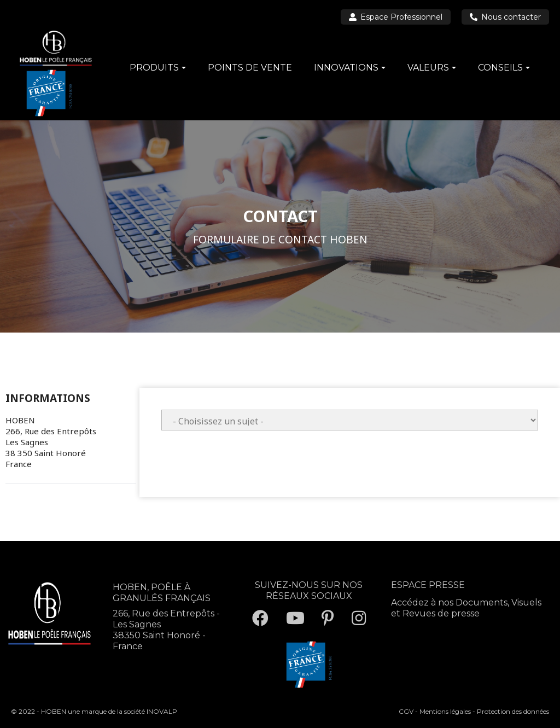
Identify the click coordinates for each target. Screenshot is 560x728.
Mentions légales (445, 711)
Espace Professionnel (396, 17)
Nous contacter (505, 17)
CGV (406, 711)
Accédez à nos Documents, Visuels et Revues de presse (466, 608)
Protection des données (513, 711)
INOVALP (162, 711)
